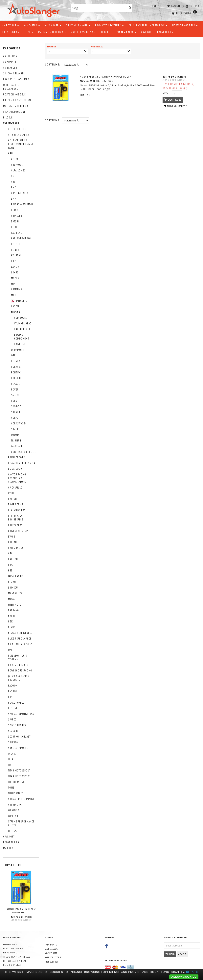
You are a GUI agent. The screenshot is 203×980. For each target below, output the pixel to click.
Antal (166, 93)
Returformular (12, 965)
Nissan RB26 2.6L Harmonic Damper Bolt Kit (21, 911)
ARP (89, 95)
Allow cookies (184, 977)
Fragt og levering (13, 948)
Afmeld (182, 954)
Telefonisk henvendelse (17, 957)
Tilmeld (170, 954)
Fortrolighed (11, 944)
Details (192, 972)
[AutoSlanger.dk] (34, 10)
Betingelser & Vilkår (15, 961)
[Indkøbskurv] (184, 13)
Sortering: (53, 65)
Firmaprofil (10, 953)
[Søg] (130, 8)
